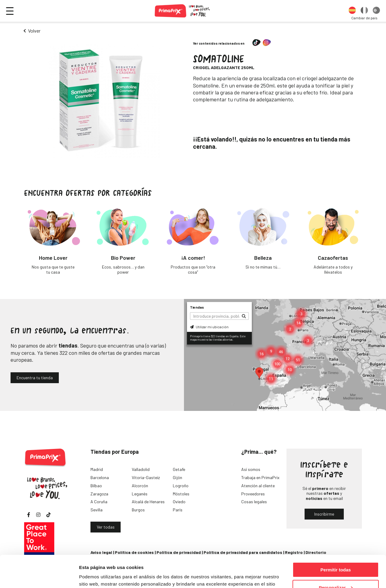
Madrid (97, 469)
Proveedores (253, 494)
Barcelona (100, 477)
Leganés (140, 494)
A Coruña (99, 502)
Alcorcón (140, 486)
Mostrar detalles (97, 576)
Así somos (251, 469)
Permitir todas (336, 538)
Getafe (179, 469)
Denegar (336, 573)
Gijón (177, 477)
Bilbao (96, 486)
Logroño (181, 486)
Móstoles (181, 494)
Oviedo (179, 502)
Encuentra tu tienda (35, 378)
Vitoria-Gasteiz (146, 477)
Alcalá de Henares (148, 502)
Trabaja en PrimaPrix (260, 477)
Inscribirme (324, 514)
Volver (34, 31)
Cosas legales (254, 502)
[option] (352, 11)
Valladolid (141, 469)
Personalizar (336, 556)
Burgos (138, 510)
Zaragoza (99, 494)
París (178, 510)
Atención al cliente (258, 486)
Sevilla (96, 510)
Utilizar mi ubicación (209, 327)
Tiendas (197, 307)
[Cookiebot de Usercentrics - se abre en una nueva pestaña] (39, 576)
